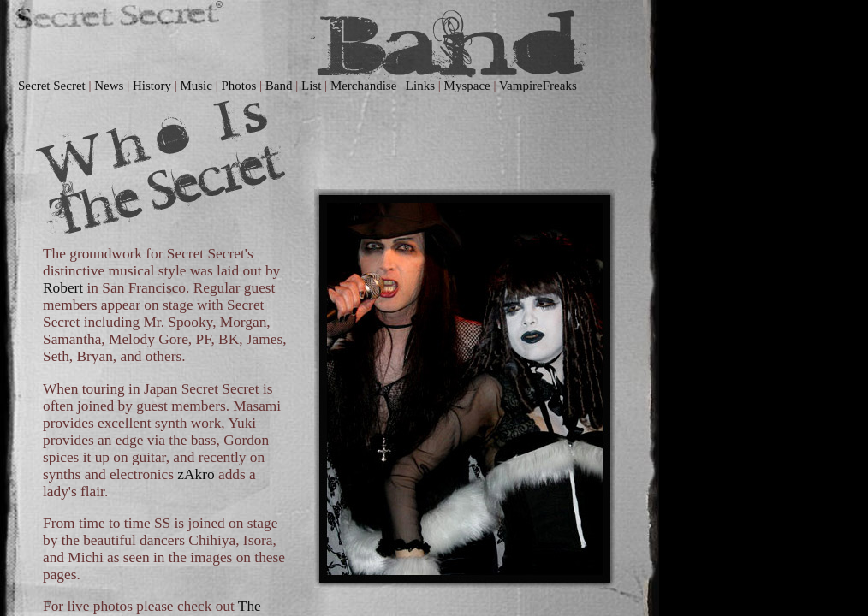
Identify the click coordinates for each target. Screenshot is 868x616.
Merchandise (363, 86)
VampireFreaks (538, 86)
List (311, 86)
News (109, 86)
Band (279, 86)
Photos (238, 86)
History (152, 86)
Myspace (467, 86)
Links (420, 86)
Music (196, 86)
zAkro (196, 474)
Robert (63, 288)
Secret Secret (52, 86)
